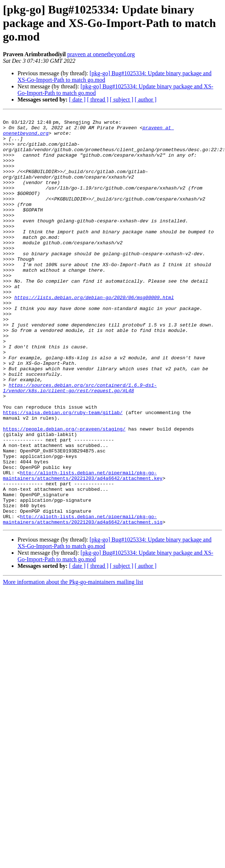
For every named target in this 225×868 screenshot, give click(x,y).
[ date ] (77, 100)
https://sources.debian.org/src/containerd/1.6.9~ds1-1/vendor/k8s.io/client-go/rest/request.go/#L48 (80, 443)
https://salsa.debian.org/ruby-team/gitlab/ (63, 473)
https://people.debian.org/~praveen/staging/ (64, 492)
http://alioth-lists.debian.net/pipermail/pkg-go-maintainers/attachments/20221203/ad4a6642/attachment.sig (83, 601)
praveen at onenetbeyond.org (101, 54)
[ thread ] (98, 100)
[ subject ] (122, 100)
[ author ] (146, 100)
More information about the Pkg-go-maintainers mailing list (73, 664)
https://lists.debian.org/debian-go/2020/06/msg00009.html (94, 334)
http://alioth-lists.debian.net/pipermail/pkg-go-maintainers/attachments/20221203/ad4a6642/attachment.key (83, 548)
